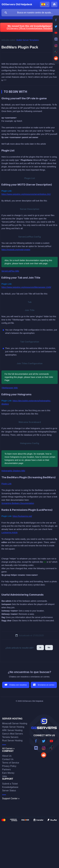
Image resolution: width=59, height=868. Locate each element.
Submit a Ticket (10, 784)
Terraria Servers (10, 737)
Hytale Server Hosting (13, 727)
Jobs (5, 776)
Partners (6, 769)
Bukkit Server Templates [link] (28, 40)
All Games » (8, 748)
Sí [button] (40, 647)
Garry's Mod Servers (13, 734)
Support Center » (11, 798)
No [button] (49, 647)
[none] (17, 4)
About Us (7, 756)
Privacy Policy (9, 766)
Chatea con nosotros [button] (18, 685)
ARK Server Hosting (12, 730)
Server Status (9, 791)
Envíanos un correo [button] (46, 685)
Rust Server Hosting (12, 741)
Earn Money (8, 773)
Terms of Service (11, 763)
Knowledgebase (10, 787)
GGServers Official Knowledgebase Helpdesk (30, 28)
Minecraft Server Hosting (15, 723)
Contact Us (8, 759)
